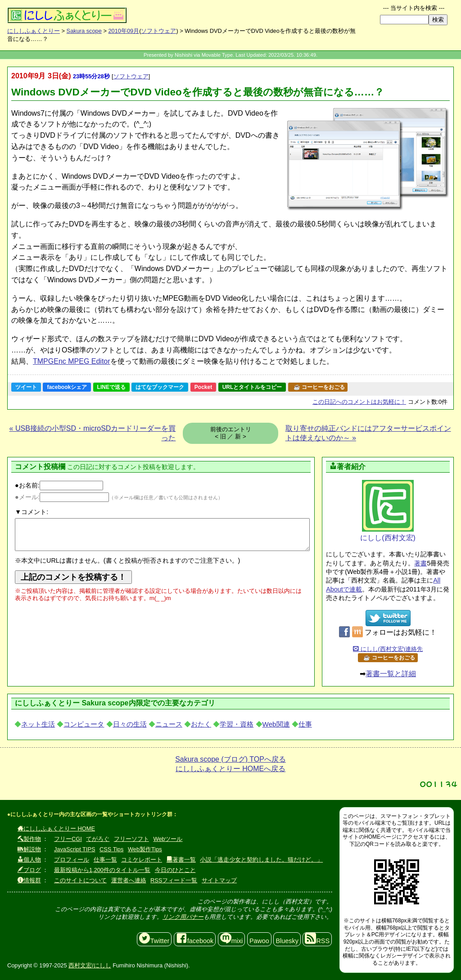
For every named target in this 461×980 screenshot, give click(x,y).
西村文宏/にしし (90, 965)
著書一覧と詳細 (391, 674)
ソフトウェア (158, 31)
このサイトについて (80, 880)
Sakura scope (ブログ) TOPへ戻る (230, 759)
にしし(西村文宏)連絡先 (388, 649)
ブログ (29, 870)
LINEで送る (111, 387)
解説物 (29, 849)
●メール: (62, 497)
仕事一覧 (105, 860)
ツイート (26, 387)
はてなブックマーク (160, 387)
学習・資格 (237, 724)
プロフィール (72, 860)
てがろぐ (98, 839)
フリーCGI (68, 839)
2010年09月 (124, 31)
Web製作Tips (145, 849)
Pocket (203, 387)
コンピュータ (84, 724)
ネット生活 (38, 724)
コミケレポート (142, 860)
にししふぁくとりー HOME (56, 829)
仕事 (305, 724)
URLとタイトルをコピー (252, 387)
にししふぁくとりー (34, 31)
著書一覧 (181, 860)
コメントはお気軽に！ (359, 402)
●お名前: (59, 485)
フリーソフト (131, 839)
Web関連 (276, 724)
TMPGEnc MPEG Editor (72, 361)
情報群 (29, 880)
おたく (201, 724)
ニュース (169, 724)
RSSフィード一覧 (174, 880)
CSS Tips (111, 849)
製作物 (29, 839)
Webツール (168, 839)
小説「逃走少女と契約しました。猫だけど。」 (261, 860)
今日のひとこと (175, 870)
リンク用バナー (183, 917)
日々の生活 (130, 724)
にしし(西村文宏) (388, 511)
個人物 (29, 860)
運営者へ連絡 (129, 880)
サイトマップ (219, 880)
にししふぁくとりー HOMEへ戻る (230, 769)
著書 (420, 563)
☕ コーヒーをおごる (319, 387)
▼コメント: (32, 512)
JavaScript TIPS (75, 849)
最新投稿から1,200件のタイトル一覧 (102, 870)
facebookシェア (67, 387)
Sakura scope (84, 31)
